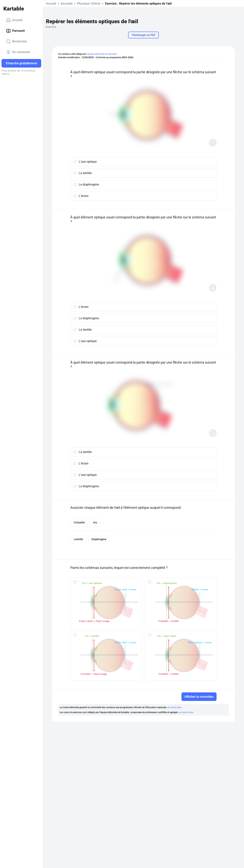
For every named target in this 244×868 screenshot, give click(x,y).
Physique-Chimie (89, 4)
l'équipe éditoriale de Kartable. (102, 54)
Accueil (14, 20)
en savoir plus (175, 707)
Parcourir (16, 31)
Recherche (16, 41)
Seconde (67, 4)
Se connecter (18, 52)
